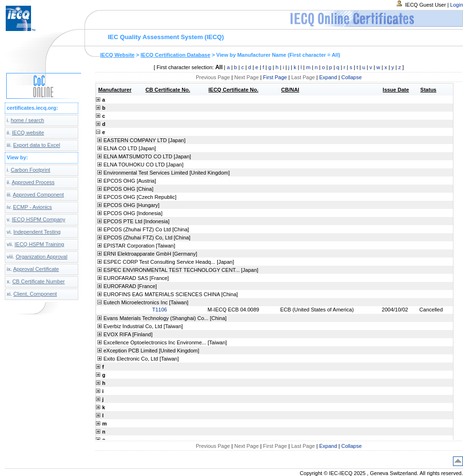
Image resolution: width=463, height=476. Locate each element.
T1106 (160, 310)
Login (457, 5)
